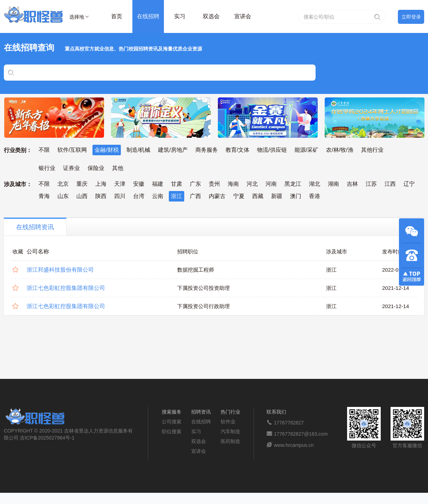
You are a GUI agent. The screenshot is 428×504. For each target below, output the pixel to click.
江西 (390, 184)
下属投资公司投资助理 (203, 288)
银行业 (47, 168)
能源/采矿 (306, 150)
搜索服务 (172, 412)
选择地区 (77, 18)
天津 (120, 184)
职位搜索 (172, 431)
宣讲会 (243, 16)
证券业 (71, 168)
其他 (118, 168)
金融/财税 (106, 150)
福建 (158, 184)
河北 (252, 184)
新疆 (277, 196)
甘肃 (177, 184)
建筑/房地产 (173, 150)
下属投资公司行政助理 (203, 306)
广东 (195, 184)
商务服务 (207, 150)
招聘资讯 (201, 412)
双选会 (211, 16)
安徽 (139, 184)
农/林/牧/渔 (340, 150)
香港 (315, 196)
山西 (82, 196)
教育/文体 (237, 150)
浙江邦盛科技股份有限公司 (60, 270)
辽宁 (409, 184)
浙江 (177, 196)
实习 (180, 16)
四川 (120, 196)
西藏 (258, 196)
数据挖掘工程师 (196, 270)
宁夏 (239, 196)
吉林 (352, 184)
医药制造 (230, 441)
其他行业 (372, 150)
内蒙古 (217, 196)
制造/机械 (138, 150)
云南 (158, 196)
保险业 (96, 168)
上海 (101, 184)
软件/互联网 (72, 150)
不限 (44, 150)
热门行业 (230, 412)
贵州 (214, 184)
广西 (195, 196)
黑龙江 (293, 184)
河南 (271, 184)
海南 (233, 184)
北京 (63, 184)
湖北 (315, 184)
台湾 (139, 196)
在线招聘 (148, 16)
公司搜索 (172, 422)
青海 (44, 196)
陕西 (101, 196)
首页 (117, 16)
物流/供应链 (272, 150)
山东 (63, 196)
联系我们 (276, 412)
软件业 (228, 422)
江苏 (371, 184)
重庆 (82, 184)
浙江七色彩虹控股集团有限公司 (66, 288)
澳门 (296, 196)
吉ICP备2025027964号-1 (47, 438)
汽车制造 (230, 431)
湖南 (333, 184)
